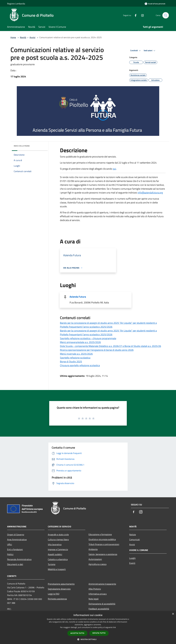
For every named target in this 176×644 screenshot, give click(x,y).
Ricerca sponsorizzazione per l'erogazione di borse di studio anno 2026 (97, 350)
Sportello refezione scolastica (75, 358)
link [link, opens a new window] (114, 627)
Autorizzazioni (95, 559)
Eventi (132, 563)
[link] (150, 193)
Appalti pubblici (55, 554)
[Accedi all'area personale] (155, 4)
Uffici (10, 544)
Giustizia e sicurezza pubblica (102, 539)
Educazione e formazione (100, 534)
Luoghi (132, 558)
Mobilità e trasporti (57, 569)
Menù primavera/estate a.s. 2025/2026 (80, 342)
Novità (23, 37)
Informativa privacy (98, 594)
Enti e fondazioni (15, 549)
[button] (88, 639)
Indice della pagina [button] (22, 146)
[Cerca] (166, 15)
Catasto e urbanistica (58, 559)
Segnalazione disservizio (59, 589)
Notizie (133, 535)
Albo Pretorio (95, 589)
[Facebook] (134, 15)
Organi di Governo (16, 535)
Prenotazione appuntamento (61, 584)
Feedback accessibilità (99, 609)
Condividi (136, 51)
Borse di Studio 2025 (71, 362)
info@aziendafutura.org (150, 193)
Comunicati (135, 539)
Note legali (94, 599)
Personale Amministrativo (19, 559)
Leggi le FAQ (54, 594)
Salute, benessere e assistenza (103, 554)
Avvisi (32, 37)
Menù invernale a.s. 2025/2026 (76, 354)
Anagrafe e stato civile (58, 535)
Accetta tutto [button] (77, 633)
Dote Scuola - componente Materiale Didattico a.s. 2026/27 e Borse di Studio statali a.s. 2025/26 (110, 346)
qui (114, 169)
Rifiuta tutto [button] (99, 633)
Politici (10, 554)
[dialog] (88, 628)
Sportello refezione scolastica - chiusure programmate (88, 338)
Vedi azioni (150, 51)
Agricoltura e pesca (97, 564)
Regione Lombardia (16, 4)
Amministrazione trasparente (102, 584)
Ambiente (93, 549)
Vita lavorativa (55, 544)
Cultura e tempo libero (58, 539)
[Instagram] (141, 15)
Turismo (52, 564)
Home (13, 37)
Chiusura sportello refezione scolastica (80, 365)
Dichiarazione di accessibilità (102, 604)
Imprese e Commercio (58, 549)
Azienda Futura (78, 297)
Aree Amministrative (17, 539)
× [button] (173, 614)
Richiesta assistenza (57, 599)
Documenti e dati (15, 564)
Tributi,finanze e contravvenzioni (104, 544)
